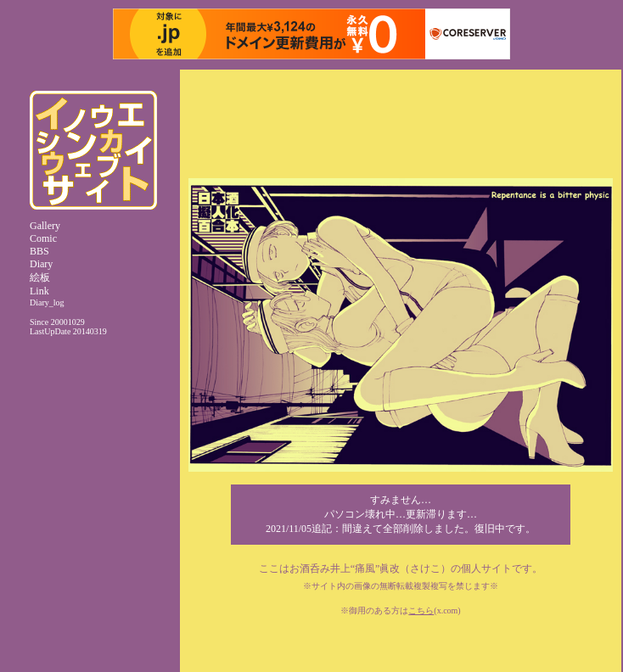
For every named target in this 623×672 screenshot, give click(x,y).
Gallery (45, 226)
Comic (43, 238)
